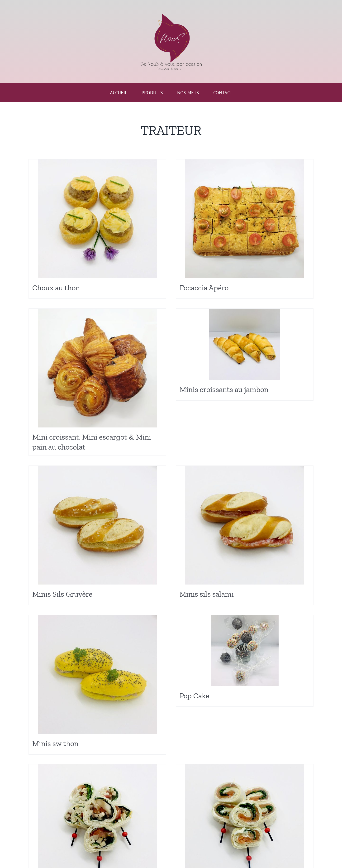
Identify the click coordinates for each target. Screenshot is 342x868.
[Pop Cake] (245, 651)
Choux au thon (56, 288)
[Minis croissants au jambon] (245, 344)
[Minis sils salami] (245, 525)
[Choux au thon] (97, 219)
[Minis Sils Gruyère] (97, 525)
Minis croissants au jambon (224, 389)
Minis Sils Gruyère (62, 594)
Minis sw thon (55, 743)
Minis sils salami (207, 594)
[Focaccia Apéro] (245, 219)
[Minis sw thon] (97, 674)
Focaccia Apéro (204, 288)
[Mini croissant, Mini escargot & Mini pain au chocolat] (97, 368)
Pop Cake (194, 696)
